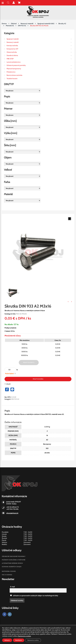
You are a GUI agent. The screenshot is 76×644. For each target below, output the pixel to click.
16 (47, 435)
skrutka (47, 453)
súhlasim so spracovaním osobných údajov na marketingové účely (34, 596)
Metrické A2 (10, 26)
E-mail (13, 587)
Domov (4, 24)
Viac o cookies (7, 575)
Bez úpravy (47, 444)
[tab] (9, 411)
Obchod (14, 24)
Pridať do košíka (38, 379)
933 (47, 448)
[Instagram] (10, 614)
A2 (47, 440)
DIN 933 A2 (22, 26)
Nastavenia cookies (9, 571)
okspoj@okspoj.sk (12, 513)
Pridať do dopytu (29, 362)
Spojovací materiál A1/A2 (46, 24)
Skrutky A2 (62, 24)
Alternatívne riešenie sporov (12, 563)
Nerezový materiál (27, 24)
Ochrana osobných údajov (12, 567)
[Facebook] (4, 614)
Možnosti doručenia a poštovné (14, 560)
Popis (7, 411)
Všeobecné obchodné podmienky (14, 556)
